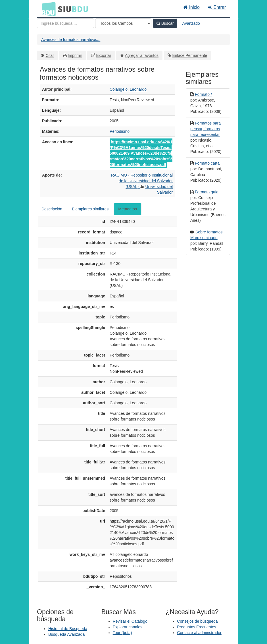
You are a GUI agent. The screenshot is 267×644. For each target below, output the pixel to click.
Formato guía (207, 192)
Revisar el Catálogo (130, 621)
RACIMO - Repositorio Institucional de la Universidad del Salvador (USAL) (142, 181)
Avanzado (191, 23)
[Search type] (123, 23)
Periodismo (120, 131)
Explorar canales (128, 627)
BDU (47, 9)
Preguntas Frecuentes (197, 627)
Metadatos (127, 209)
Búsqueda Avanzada (66, 634)
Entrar (217, 7)
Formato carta (207, 163)
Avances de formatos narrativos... (71, 40)
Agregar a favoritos (142, 55)
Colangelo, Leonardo (128, 89)
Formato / (203, 94)
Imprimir (75, 55)
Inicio (192, 7)
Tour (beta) (122, 633)
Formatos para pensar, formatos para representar (206, 129)
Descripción (52, 209)
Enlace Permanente (190, 55)
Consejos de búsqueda (197, 621)
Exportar (104, 55)
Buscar (165, 23)
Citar (50, 55)
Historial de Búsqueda (68, 629)
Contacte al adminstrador (199, 633)
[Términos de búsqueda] (65, 23)
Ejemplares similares (90, 209)
